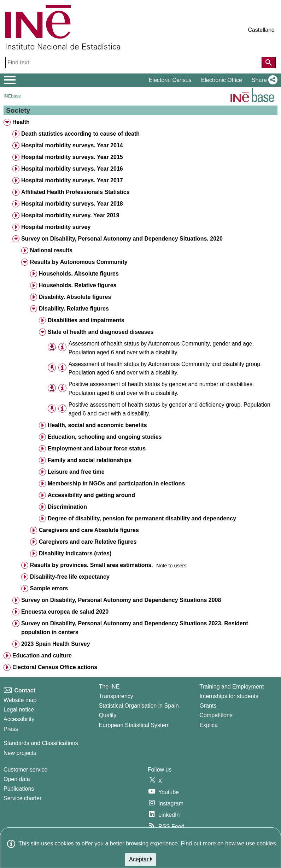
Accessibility (19, 719)
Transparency (116, 696)
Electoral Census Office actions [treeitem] (55, 667)
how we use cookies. (251, 843)
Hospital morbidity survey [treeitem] (56, 227)
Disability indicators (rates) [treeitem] (75, 553)
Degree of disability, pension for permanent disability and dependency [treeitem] (142, 518)
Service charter (23, 798)
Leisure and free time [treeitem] (76, 472)
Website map (20, 700)
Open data (17, 779)
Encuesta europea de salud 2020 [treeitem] (65, 612)
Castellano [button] (261, 30)
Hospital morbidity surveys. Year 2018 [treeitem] (72, 204)
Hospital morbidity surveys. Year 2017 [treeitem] (72, 180)
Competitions (216, 715)
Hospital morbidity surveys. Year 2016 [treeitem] (72, 169)
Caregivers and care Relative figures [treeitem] (88, 542)
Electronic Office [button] (222, 80)
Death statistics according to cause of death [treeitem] (80, 134)
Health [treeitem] (21, 122)
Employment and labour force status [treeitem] (97, 448)
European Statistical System (134, 725)
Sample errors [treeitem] (49, 588)
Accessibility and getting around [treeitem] (91, 495)
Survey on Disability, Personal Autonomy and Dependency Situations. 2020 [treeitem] (122, 239)
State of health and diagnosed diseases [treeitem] (101, 332)
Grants (208, 706)
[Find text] (134, 63)
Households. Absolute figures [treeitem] (79, 274)
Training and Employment (232, 687)
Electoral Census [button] (170, 80)
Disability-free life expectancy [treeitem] (70, 577)
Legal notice (19, 710)
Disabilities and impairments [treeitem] (86, 320)
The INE (109, 687)
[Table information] (62, 347)
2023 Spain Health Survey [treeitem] (56, 644)
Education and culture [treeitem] (42, 656)
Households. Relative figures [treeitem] (78, 285)
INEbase (12, 96)
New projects (20, 753)
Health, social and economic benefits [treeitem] (97, 425)
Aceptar (140, 859)
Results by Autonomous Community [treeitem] (79, 262)
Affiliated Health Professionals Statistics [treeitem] (75, 192)
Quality (108, 715)
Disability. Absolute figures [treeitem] (75, 297)
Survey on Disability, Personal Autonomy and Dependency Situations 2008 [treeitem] (121, 600)
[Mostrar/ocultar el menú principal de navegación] (10, 80)
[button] (263, 80)
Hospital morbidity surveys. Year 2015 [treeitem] (72, 157)
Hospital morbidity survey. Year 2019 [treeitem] (70, 215)
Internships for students (229, 696)
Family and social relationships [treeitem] (90, 460)
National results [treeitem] (51, 250)
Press (11, 729)
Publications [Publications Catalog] (19, 789)
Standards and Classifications (41, 743)
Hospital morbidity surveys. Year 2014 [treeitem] (72, 145)
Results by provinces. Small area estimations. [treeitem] (92, 565)
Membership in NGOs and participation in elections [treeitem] (116, 483)
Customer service (25, 770)
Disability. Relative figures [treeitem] (74, 309)
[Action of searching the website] (269, 63)
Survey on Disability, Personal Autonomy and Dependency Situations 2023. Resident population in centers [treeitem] (135, 628)
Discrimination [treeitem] (67, 507)
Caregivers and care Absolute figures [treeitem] (89, 530)
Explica (209, 725)
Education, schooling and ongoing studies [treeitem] (105, 437)
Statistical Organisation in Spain (139, 706)
